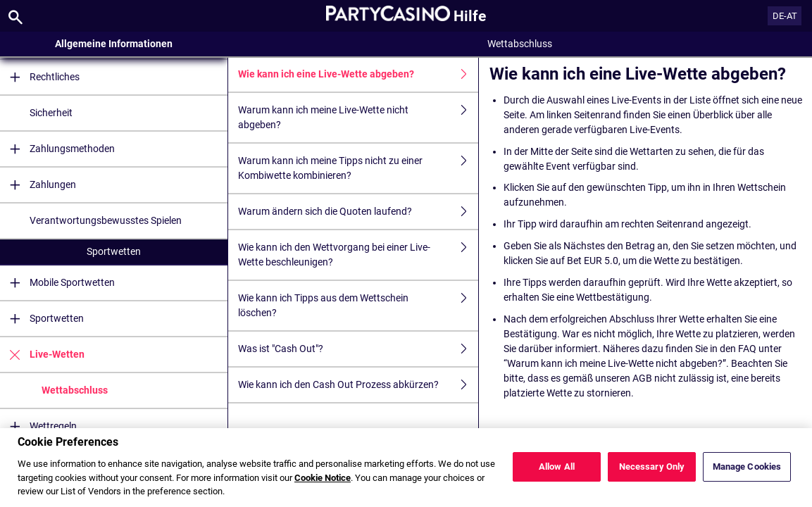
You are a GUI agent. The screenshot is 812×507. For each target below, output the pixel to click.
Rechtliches (40, 77)
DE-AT (785, 16)
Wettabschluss (75, 390)
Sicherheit (51, 113)
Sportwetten (114, 251)
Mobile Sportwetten (57, 283)
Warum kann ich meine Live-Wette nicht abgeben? (358, 118)
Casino (114, 457)
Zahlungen (38, 185)
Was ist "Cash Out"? (358, 349)
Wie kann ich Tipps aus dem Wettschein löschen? (358, 306)
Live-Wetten (42, 355)
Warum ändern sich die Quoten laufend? (358, 212)
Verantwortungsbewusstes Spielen (106, 220)
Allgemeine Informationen (114, 44)
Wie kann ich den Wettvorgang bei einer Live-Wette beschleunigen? (358, 255)
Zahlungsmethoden (57, 149)
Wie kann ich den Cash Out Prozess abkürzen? (358, 385)
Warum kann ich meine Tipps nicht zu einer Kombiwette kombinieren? (358, 168)
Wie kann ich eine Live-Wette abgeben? (358, 74)
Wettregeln (38, 426)
